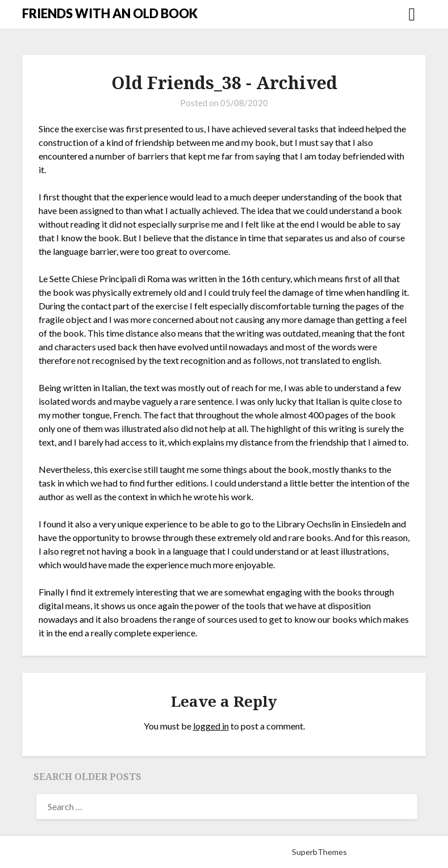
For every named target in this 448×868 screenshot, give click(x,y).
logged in (211, 726)
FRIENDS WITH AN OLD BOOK (110, 13)
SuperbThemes (319, 852)
